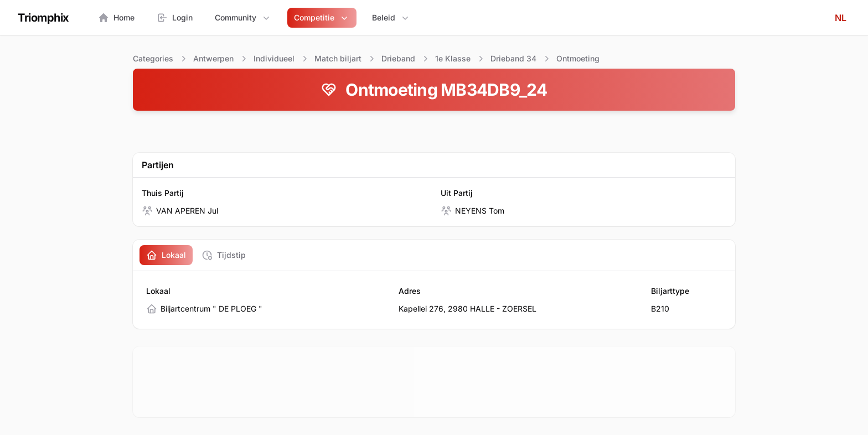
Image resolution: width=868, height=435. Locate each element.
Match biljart (338, 58)
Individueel (274, 58)
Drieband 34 (513, 58)
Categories (153, 58)
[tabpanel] (434, 300)
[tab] (166, 255)
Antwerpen (213, 58)
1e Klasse (453, 58)
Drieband (398, 58)
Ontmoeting (578, 58)
